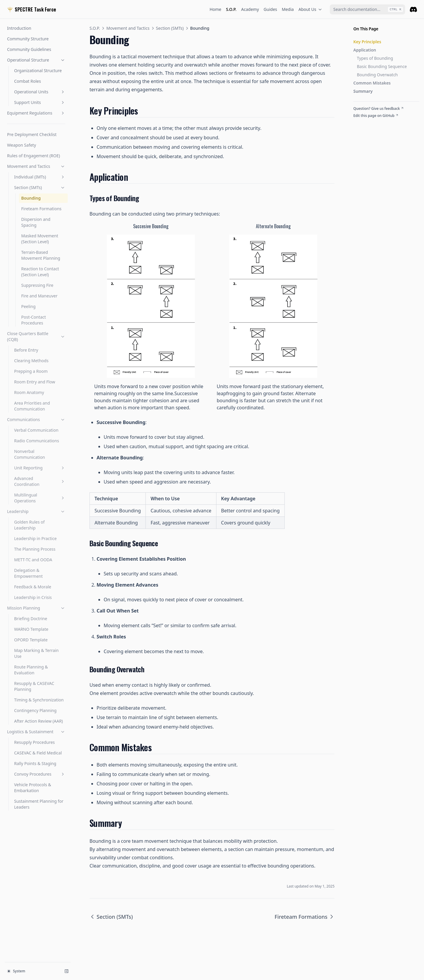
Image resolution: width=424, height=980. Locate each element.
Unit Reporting (40, 468)
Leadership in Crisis (33, 597)
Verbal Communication (36, 430)
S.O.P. (231, 9)
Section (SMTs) (40, 187)
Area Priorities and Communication (32, 406)
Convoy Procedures (40, 774)
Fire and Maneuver (39, 296)
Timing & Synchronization (39, 700)
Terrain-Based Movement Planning (41, 255)
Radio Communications (37, 441)
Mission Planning (36, 608)
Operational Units (40, 92)
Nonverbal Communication (30, 454)
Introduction (19, 28)
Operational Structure (36, 60)
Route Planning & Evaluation (31, 670)
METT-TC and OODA (33, 560)
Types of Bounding (375, 58)
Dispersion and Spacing (36, 222)
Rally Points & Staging (35, 763)
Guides (270, 9)
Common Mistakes (372, 83)
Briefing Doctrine (31, 619)
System (16, 971)
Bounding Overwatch (377, 75)
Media (288, 9)
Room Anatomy (29, 392)
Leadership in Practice (35, 538)
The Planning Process (35, 549)
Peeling (28, 306)
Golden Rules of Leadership (29, 525)
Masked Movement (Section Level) (40, 239)
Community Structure (28, 39)
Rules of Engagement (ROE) (34, 156)
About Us (310, 9)
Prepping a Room (31, 371)
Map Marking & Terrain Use (36, 653)
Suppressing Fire (37, 285)
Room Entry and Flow (35, 382)
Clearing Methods (31, 361)
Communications (36, 419)
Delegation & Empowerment (28, 573)
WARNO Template (31, 629)
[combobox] (367, 9)
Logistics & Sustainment (36, 732)
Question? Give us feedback (379, 109)
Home (216, 9)
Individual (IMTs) (40, 177)
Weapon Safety (21, 145)
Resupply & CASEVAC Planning (34, 686)
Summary (363, 91)
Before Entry (26, 350)
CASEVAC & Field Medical (38, 753)
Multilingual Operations (40, 498)
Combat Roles (28, 81)
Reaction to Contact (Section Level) (40, 272)
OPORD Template (31, 640)
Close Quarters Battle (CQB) (36, 336)
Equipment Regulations (36, 113)
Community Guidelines (29, 49)
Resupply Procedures (34, 742)
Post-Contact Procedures (34, 320)
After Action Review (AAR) (39, 721)
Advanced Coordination (40, 481)
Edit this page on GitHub (376, 116)
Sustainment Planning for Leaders (39, 804)
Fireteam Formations (41, 209)
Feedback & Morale (33, 587)
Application (365, 50)
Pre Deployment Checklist (32, 134)
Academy (250, 9)
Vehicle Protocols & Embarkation (33, 788)
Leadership (36, 511)
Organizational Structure (38, 71)
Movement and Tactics (36, 166)
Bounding (31, 198)
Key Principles (367, 42)
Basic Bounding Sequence (382, 66)
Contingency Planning (35, 710)
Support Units (40, 102)
